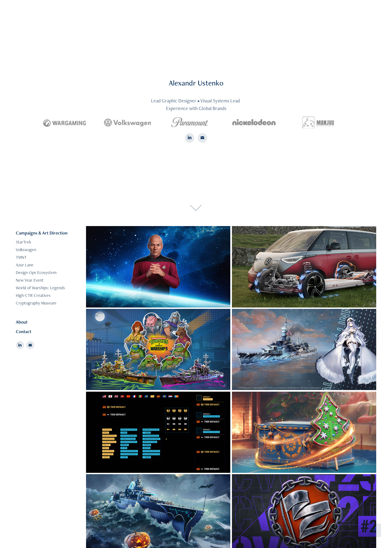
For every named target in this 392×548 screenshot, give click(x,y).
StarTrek (23, 242)
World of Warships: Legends (40, 288)
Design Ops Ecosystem (36, 273)
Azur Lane (25, 265)
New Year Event (30, 280)
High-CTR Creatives (33, 295)
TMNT (21, 257)
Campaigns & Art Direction (42, 233)
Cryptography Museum (36, 303)
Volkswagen (26, 250)
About (22, 322)
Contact (24, 331)
